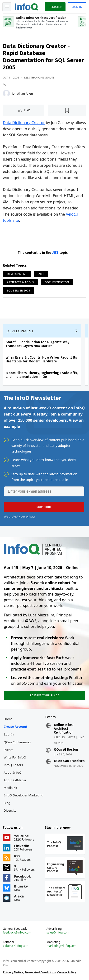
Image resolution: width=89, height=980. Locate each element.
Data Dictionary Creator (24, 123)
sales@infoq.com (58, 933)
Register (55, 7)
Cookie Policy (67, 972)
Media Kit (11, 788)
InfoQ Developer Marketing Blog (24, 799)
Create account (16, 726)
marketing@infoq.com (61, 946)
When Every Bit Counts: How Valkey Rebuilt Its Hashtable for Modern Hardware (41, 359)
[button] (44, 507)
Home (8, 719)
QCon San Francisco (69, 761)
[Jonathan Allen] (6, 93)
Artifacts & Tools (20, 282)
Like (27, 110)
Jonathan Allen (22, 93)
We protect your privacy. (20, 516)
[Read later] (67, 110)
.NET (55, 253)
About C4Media (15, 780)
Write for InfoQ (15, 757)
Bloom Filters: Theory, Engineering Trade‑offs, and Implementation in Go (42, 375)
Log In (9, 734)
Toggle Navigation (7, 7)
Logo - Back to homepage (27, 6)
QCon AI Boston (66, 750)
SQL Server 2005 (19, 290)
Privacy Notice (13, 972)
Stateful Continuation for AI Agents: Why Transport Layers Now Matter (37, 344)
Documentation (57, 282)
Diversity (10, 810)
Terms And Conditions (40, 972)
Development (17, 274)
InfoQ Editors (13, 765)
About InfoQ (13, 772)
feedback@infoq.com (17, 933)
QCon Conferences (17, 742)
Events (9, 750)
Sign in (77, 7)
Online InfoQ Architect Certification (64, 729)
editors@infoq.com (16, 946)
